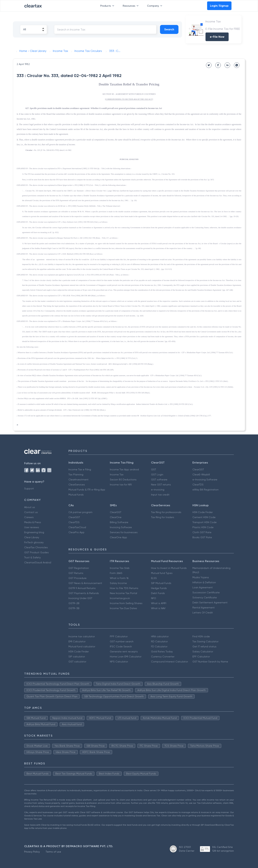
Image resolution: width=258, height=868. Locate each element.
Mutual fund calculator (82, 646)
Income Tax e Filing (80, 469)
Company (155, 6)
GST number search (122, 641)
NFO (154, 598)
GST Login (157, 474)
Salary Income (118, 583)
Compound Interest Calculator (169, 662)
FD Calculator (159, 646)
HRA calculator (160, 636)
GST (154, 469)
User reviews (32, 527)
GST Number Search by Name (210, 662)
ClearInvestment (78, 480)
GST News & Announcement (85, 583)
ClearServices (77, 485)
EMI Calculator (77, 641)
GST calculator (77, 662)
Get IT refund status (204, 646)
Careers (29, 517)
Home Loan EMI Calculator (126, 657)
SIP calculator (77, 657)
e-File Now (217, 37)
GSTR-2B (74, 603)
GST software (159, 480)
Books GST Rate (202, 537)
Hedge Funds (159, 588)
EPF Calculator (201, 657)
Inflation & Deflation (204, 582)
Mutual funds (76, 495)
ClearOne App (118, 537)
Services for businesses (124, 532)
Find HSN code (201, 636)
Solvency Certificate (205, 597)
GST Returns (76, 573)
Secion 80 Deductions (123, 480)
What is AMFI (159, 603)
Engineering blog (34, 532)
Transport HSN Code (205, 522)
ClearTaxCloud (77, 527)
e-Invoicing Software (205, 480)
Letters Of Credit (203, 613)
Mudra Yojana (201, 577)
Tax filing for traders (163, 517)
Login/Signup (219, 6)
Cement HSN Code (204, 517)
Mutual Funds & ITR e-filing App (87, 490)
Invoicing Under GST (80, 598)
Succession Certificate (206, 592)
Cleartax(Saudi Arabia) (38, 562)
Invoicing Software (121, 527)
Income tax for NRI (121, 485)
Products (108, 6)
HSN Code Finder (203, 512)
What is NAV (158, 608)
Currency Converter (163, 657)
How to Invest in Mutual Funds (169, 568)
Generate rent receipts (124, 651)
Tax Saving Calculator (205, 641)
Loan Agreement (203, 587)
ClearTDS (198, 485)
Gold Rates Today (162, 651)
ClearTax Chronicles (36, 547)
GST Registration (79, 568)
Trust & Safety (32, 557)
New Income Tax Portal (123, 593)
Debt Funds (158, 593)
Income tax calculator (82, 636)
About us (30, 507)
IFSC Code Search (121, 646)
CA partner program (80, 512)
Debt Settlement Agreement (210, 602)
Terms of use (53, 852)
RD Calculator (159, 641)
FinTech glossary (34, 542)
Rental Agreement (204, 608)
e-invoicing (158, 490)
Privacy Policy (32, 852)
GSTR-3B (74, 608)
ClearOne (116, 517)
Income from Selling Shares (126, 603)
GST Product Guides (36, 552)
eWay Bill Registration (206, 490)
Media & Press (33, 522)
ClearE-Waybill (201, 474)
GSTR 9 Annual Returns (82, 588)
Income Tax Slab (120, 568)
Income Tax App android (124, 469)
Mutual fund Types (162, 573)
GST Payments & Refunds (84, 593)
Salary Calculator (203, 651)
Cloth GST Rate (202, 532)
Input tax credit (160, 495)
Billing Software (119, 522)
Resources (131, 6)
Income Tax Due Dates (123, 608)
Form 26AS (116, 573)
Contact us (31, 512)
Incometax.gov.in (120, 598)
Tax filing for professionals (166, 512)
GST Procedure (77, 578)
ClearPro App (76, 532)
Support (29, 488)
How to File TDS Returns (124, 588)
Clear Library (32, 537)
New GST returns (161, 485)
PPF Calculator (119, 636)
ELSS (154, 578)
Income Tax (117, 474)
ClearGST (198, 469)
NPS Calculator (119, 662)
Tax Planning (76, 474)
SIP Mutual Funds (161, 583)
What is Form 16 (119, 578)
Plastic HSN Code (203, 527)
